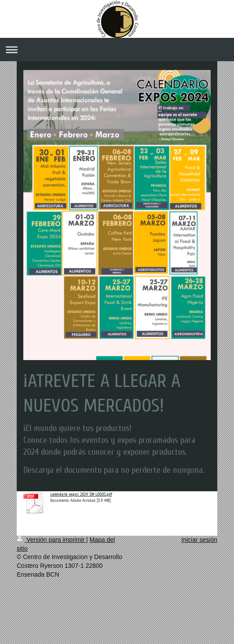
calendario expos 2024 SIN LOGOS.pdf (81, 494)
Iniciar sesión (199, 540)
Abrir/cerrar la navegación (117, 50)
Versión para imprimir (51, 540)
